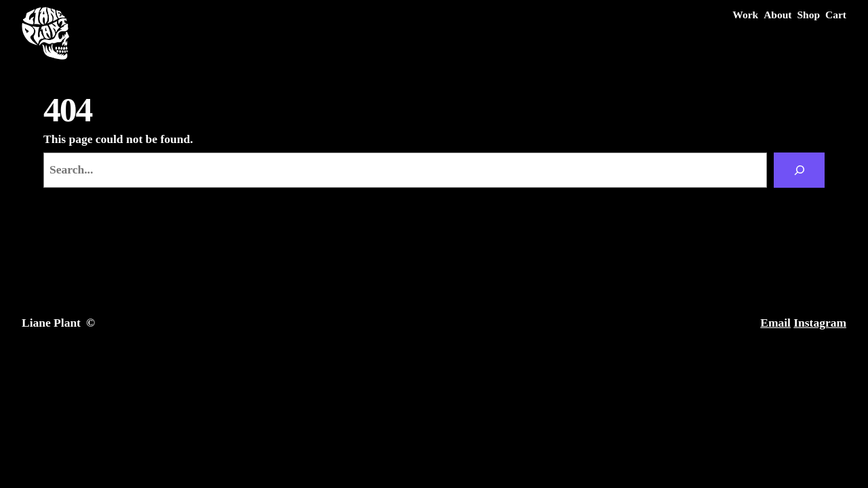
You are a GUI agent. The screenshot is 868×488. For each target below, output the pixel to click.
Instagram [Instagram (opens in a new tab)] (820, 323)
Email (775, 323)
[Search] (799, 170)
